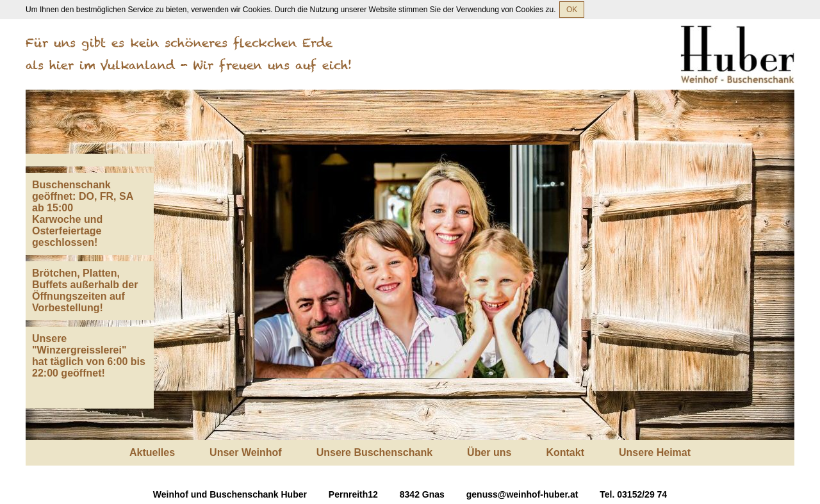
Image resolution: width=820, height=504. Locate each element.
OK (572, 10)
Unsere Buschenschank (374, 452)
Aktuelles (152, 452)
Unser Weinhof (246, 452)
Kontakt (565, 452)
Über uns (489, 452)
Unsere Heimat (655, 452)
